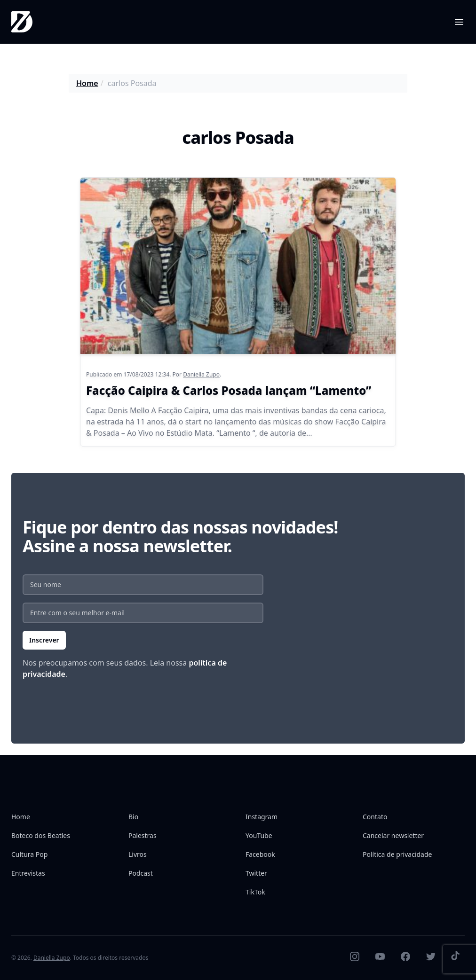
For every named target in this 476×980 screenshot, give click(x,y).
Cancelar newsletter (393, 835)
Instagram (262, 817)
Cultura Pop (29, 854)
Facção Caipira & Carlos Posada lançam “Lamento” (229, 390)
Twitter (256, 873)
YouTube (259, 835)
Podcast (141, 873)
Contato (375, 817)
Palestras (143, 835)
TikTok (255, 892)
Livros (138, 854)
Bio (133, 817)
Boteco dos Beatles (41, 835)
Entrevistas (28, 873)
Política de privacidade (397, 854)
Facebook (260, 854)
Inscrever (44, 640)
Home (87, 83)
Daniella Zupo (201, 374)
